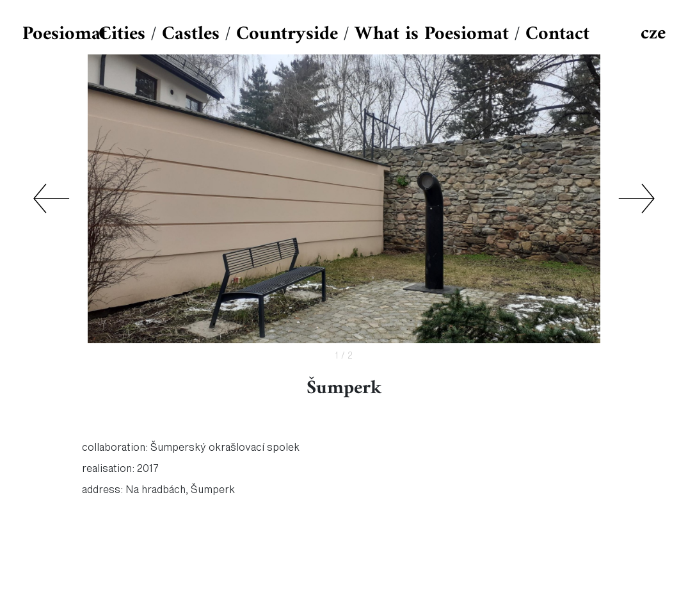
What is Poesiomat (432, 34)
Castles (191, 34)
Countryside (287, 34)
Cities (122, 34)
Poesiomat (65, 34)
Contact (557, 34)
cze (653, 34)
